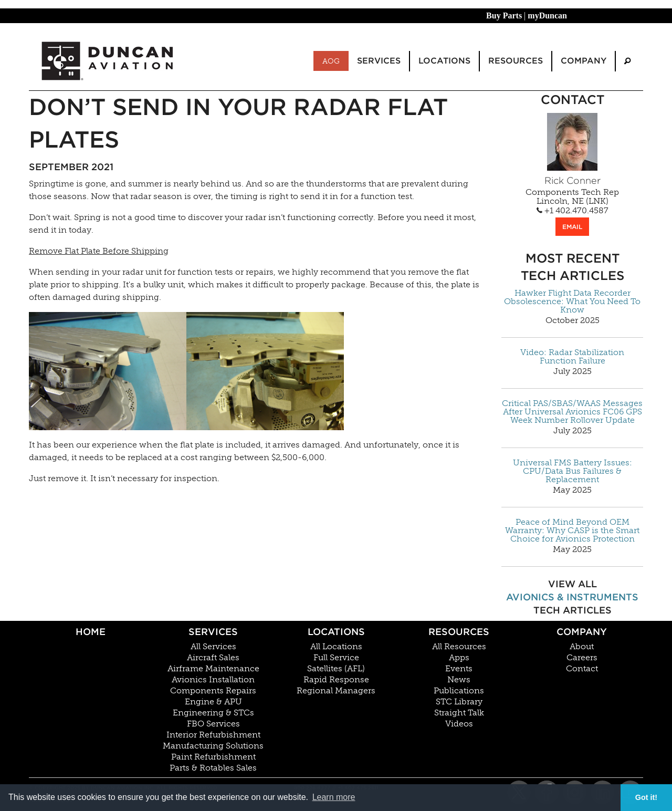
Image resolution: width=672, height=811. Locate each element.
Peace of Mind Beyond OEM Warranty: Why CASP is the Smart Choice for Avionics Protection (572, 531)
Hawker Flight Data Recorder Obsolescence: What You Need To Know (572, 301)
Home (91, 632)
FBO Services (213, 724)
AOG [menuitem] (331, 61)
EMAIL (572, 227)
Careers (582, 658)
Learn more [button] (334, 797)
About (582, 647)
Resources (459, 632)
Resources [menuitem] (516, 61)
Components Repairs (213, 691)
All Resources (459, 647)
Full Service (336, 658)
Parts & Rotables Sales (213, 768)
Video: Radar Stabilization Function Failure (572, 357)
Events (459, 669)
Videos (459, 724)
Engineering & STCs (213, 713)
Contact (582, 669)
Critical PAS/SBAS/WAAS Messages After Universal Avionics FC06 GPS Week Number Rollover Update (572, 412)
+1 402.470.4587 (573, 211)
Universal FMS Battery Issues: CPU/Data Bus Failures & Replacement (573, 471)
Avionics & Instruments (572, 597)
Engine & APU (213, 702)
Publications (459, 691)
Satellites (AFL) (336, 669)
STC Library (459, 702)
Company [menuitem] (584, 61)
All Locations (336, 647)
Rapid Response (336, 680)
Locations (336, 632)
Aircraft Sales (213, 658)
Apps (459, 658)
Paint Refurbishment (213, 757)
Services (213, 632)
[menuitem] (627, 61)
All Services (213, 647)
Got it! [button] (646, 797)
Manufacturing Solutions (213, 746)
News (459, 680)
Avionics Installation (213, 680)
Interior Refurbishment (213, 735)
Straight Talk (459, 713)
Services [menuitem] (379, 61)
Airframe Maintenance (213, 669)
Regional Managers (336, 691)
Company (582, 632)
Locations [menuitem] (444, 61)
